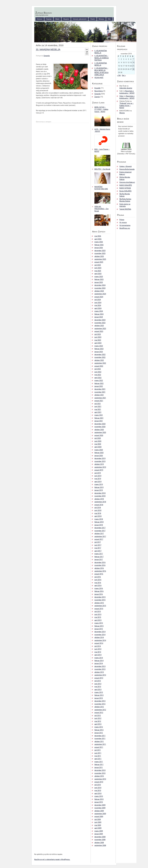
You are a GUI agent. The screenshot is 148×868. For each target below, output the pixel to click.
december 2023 (100, 320)
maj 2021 (98, 409)
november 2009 (100, 808)
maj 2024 (98, 305)
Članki (92, 19)
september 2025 (100, 259)
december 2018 (100, 493)
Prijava (122, 220)
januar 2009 (99, 834)
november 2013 (100, 669)
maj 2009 (98, 825)
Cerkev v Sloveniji (126, 166)
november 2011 (100, 739)
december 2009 (100, 805)
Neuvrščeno (99, 91)
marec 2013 (99, 692)
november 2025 (100, 253)
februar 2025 (99, 279)
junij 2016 (98, 580)
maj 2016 (98, 583)
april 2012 (98, 724)
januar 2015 (99, 629)
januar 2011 (99, 767)
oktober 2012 (99, 707)
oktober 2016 (99, 568)
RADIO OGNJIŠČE (126, 185)
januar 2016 (99, 594)
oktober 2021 (99, 395)
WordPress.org (125, 228)
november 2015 (100, 600)
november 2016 (100, 565)
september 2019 (100, 467)
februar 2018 (99, 522)
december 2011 (100, 736)
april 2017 (98, 551)
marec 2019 (99, 484)
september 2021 (100, 398)
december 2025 (100, 251)
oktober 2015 (99, 603)
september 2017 (100, 537)
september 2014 (100, 640)
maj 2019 (98, 479)
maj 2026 (98, 236)
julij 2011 (98, 750)
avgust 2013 (99, 678)
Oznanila (47, 56)
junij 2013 (98, 684)
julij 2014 (98, 646)
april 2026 (98, 239)
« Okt (119, 75)
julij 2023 (98, 334)
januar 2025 (99, 282)
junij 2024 (98, 303)
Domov (40, 19)
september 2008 (100, 845)
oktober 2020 (99, 430)
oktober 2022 (99, 360)
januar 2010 (99, 802)
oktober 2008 (99, 843)
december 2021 (100, 389)
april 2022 (98, 378)
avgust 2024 (99, 297)
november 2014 (100, 635)
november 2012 (100, 704)
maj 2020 (98, 444)
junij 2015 (98, 614)
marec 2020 (99, 450)
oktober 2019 (99, 464)
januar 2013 (99, 698)
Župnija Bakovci (44, 13)
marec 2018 (99, 519)
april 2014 (98, 655)
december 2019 (100, 458)
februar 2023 (99, 349)
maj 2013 (98, 687)
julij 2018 (98, 508)
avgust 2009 (99, 816)
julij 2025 (98, 265)
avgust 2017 (99, 539)
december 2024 (100, 285)
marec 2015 (99, 623)
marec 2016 (99, 588)
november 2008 (100, 840)
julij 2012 (98, 716)
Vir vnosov (123, 222)
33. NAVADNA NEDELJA (48, 49)
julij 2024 (98, 300)
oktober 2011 (99, 742)
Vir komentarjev (125, 225)
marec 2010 (99, 796)
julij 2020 (98, 438)
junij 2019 (98, 476)
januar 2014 (99, 663)
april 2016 (98, 586)
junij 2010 (98, 788)
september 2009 (100, 814)
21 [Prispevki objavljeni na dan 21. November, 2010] (133, 66)
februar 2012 (99, 730)
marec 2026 (99, 242)
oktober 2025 (99, 256)
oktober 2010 (99, 776)
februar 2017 (99, 557)
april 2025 (98, 274)
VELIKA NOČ (99, 78)
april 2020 (98, 447)
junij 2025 (98, 268)
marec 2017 (99, 554)
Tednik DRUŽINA (125, 209)
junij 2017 (98, 545)
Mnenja (101, 19)
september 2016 (100, 571)
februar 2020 (99, 453)
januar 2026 (99, 248)
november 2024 (100, 288)
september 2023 (100, 329)
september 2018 (100, 502)
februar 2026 (99, 245)
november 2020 (100, 427)
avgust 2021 (99, 401)
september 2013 (100, 675)
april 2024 (98, 308)
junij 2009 (98, 822)
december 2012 (100, 701)
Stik (109, 19)
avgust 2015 (99, 609)
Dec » (124, 75)
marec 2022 (99, 381)
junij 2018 (98, 510)
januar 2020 (99, 456)
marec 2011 (99, 762)
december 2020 (100, 424)
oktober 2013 (99, 672)
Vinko (121, 96)
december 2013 (100, 666)
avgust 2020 (99, 435)
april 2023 (98, 343)
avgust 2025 (99, 262)
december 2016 (100, 562)
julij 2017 (98, 542)
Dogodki (97, 88)
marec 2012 (99, 727)
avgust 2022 (99, 366)
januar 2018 (99, 525)
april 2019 (98, 482)
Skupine (66, 19)
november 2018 (100, 496)
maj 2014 (98, 652)
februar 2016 (99, 591)
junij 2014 (98, 649)
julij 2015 (98, 611)
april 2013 (98, 690)
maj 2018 (98, 513)
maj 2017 (98, 548)
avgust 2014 (99, 643)
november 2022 (100, 357)
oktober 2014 (99, 637)
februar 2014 (99, 661)
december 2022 (100, 355)
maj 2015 (98, 617)
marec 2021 (99, 415)
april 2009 (98, 828)
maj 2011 (98, 756)
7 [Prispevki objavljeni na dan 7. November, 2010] (133, 59)
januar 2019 (99, 490)
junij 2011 (98, 753)
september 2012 (100, 710)
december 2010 (100, 770)
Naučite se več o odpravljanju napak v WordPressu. (52, 859)
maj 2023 (98, 340)
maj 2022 (98, 375)
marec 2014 (99, 658)
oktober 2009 (99, 811)
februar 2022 (99, 383)
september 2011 (100, 744)
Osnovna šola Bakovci (127, 182)
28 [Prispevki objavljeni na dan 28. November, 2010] (133, 69)
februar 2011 (99, 765)
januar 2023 (99, 352)
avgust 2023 (99, 331)
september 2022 (100, 363)
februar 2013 (99, 695)
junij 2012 (98, 718)
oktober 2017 (99, 534)
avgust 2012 (99, 713)
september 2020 (100, 432)
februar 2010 (99, 799)
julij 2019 (98, 473)
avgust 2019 (99, 470)
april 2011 (98, 759)
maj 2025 (98, 271)
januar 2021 (99, 421)
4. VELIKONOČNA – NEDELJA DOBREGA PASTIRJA (102, 58)
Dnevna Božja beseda (127, 169)
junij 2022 (98, 372)
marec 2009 (99, 831)
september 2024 (100, 294)
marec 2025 (99, 277)
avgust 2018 (99, 505)
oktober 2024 (99, 291)
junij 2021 (98, 406)
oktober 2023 (99, 326)
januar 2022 (99, 386)
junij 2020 (98, 441)
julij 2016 (98, 577)
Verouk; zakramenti (80, 19)
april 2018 (98, 516)
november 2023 (100, 323)
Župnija (49, 19)
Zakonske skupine (126, 88)
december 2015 (100, 597)
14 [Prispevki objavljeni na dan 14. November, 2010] (133, 63)
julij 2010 (98, 785)
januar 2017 (99, 560)
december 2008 (100, 837)
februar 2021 (99, 418)
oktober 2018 (99, 499)
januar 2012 (99, 733)
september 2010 (100, 779)
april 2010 (98, 793)
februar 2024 (99, 314)
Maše (57, 19)
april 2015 (98, 620)
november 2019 (100, 461)
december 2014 (100, 632)
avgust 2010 (99, 782)
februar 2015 (99, 626)
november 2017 (100, 531)
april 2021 (98, 412)
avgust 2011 (99, 747)
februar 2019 (99, 487)
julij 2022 (98, 369)
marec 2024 (99, 311)
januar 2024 (99, 317)
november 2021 (100, 392)
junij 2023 (98, 337)
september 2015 (100, 606)
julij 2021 (98, 404)
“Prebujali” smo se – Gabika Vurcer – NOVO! (127, 106)
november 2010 (100, 773)
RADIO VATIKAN (125, 188)
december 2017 (100, 528)
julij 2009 (98, 819)
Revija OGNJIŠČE (125, 191)
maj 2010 (98, 791)
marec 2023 (99, 346)
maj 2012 (98, 721)
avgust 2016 (99, 574)
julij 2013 (98, 681)
